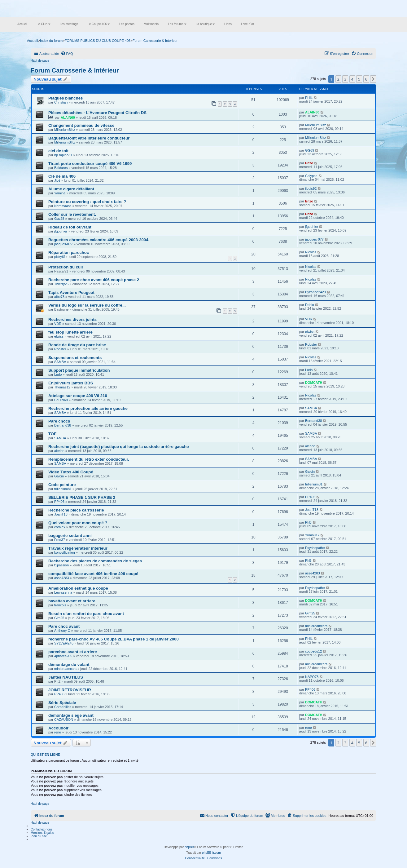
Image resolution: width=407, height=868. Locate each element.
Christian (61, 102)
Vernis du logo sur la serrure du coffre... (87, 305)
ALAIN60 (68, 117)
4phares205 (63, 656)
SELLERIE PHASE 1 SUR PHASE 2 (82, 497)
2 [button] (338, 79)
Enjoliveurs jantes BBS (71, 383)
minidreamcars (316, 626)
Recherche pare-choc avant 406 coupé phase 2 (94, 280)
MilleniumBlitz (65, 130)
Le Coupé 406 (99, 24)
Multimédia (151, 24)
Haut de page (40, 61)
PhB (308, 522)
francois (60, 605)
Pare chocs (59, 421)
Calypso (311, 176)
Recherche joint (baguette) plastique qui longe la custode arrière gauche (119, 447)
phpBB (189, 847)
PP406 (59, 502)
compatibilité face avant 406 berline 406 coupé (93, 574)
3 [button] (345, 79)
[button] (373, 79)
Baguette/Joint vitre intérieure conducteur (89, 138)
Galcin (59, 476)
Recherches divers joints (72, 319)
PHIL (309, 98)
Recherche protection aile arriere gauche (88, 408)
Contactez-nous (42, 829)
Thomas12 (62, 387)
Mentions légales (42, 833)
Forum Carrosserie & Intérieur (75, 70)
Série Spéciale (62, 703)
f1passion (61, 565)
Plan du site (39, 836)
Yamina (60, 193)
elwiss (59, 336)
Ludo (58, 374)
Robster (60, 349)
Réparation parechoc (69, 252)
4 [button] (352, 79)
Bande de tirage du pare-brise (77, 345)
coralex (60, 527)
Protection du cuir (66, 267)
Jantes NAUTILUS (66, 677)
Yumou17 (312, 535)
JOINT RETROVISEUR (70, 690)
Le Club (43, 24)
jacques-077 (63, 244)
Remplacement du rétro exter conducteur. (89, 459)
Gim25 (59, 618)
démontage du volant (69, 664)
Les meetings (69, 24)
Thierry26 (61, 284)
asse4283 (62, 578)
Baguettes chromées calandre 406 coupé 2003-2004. (99, 240)
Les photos (127, 24)
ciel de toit (58, 151)
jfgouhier (61, 231)
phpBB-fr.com (211, 853)
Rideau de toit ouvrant (70, 227)
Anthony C (62, 631)
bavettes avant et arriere (72, 601)
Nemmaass (63, 206)
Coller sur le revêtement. (72, 214)
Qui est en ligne (45, 755)
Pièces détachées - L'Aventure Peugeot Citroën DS (97, 113)
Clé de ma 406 (62, 176)
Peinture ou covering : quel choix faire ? (87, 202)
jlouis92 (311, 188)
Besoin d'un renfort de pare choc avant (86, 614)
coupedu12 (313, 651)
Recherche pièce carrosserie (76, 510)
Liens (228, 24)
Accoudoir (58, 728)
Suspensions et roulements (75, 358)
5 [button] (359, 79)
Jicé (57, 180)
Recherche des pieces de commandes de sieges (95, 561)
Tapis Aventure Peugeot (71, 292)
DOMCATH (314, 383)
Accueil (22, 24)
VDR (58, 324)
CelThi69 (61, 400)
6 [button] (366, 79)
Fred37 (60, 540)
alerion (59, 451)
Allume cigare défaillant (71, 189)
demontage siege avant (71, 715)
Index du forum (51, 41)
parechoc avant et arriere (73, 652)
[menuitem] (67, 54)
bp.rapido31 (63, 155)
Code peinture (62, 485)
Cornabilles (63, 707)
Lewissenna (63, 592)
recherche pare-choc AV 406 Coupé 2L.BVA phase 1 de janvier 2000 (114, 639)
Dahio (310, 305)
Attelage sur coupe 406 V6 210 (78, 396)
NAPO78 (312, 677)
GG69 (310, 150)
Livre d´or (247, 24)
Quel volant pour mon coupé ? (78, 523)
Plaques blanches (66, 98)
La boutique (205, 24)
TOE (53, 434)
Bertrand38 (63, 425)
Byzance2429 (315, 292)
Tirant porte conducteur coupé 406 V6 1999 (90, 164)
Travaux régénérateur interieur (78, 548)
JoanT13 (61, 514)
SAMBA (60, 362)
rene (58, 732)
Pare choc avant (64, 626)
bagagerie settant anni (70, 536)
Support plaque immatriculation (79, 370)
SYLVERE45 (64, 643)
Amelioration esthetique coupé (78, 588)
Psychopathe (315, 548)
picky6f (59, 257)
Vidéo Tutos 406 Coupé (71, 472)
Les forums (177, 24)
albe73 (59, 297)
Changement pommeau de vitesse (81, 125)
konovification (65, 552)
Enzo (309, 163)
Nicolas (311, 252)
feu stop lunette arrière (70, 332)
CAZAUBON (64, 720)
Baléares (61, 168)
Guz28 (59, 219)
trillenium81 (63, 489)
